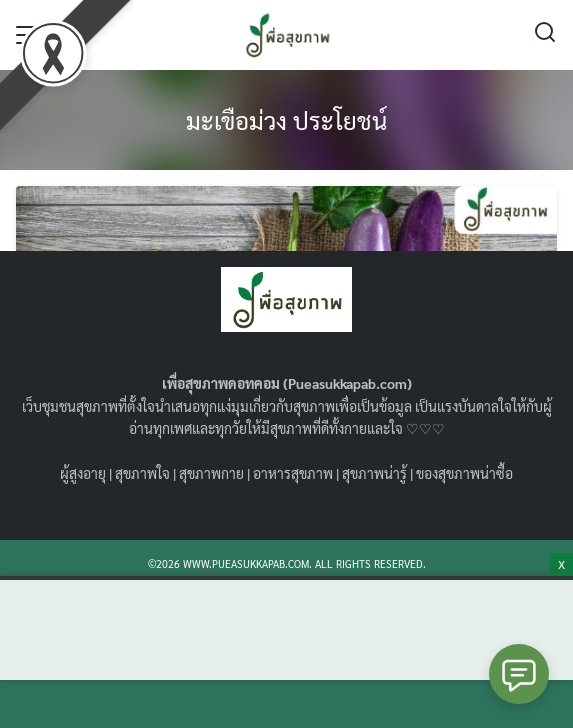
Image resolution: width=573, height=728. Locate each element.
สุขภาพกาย (211, 473)
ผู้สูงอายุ (83, 473)
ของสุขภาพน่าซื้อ (464, 473)
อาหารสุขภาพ (293, 473)
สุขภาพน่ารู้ (374, 473)
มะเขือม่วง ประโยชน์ (286, 120)
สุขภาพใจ (142, 473)
